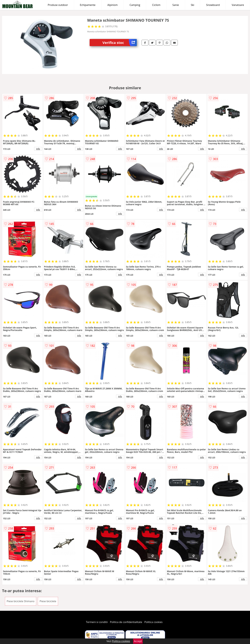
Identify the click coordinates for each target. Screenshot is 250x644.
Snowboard (213, 5)
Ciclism (156, 5)
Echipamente (88, 5)
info (38, 149)
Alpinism (112, 5)
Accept (138, 641)
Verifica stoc (120, 43)
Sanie (176, 5)
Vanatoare (238, 5)
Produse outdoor (58, 5)
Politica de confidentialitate (126, 622)
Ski (193, 5)
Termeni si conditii (97, 622)
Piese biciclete (48, 601)
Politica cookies (154, 622)
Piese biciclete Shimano (21, 601)
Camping (135, 5)
